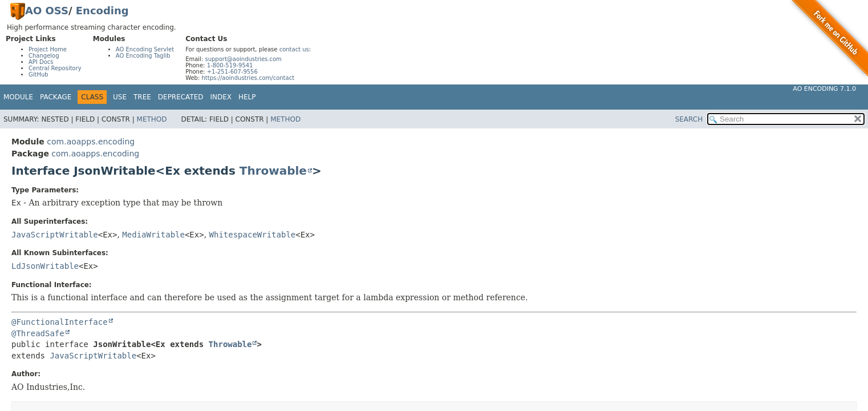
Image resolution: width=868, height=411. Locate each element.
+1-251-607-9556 (232, 72)
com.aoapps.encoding (91, 142)
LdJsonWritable (45, 266)
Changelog (44, 56)
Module (18, 97)
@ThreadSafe (38, 333)
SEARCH (689, 119)
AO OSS (47, 11)
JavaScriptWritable (55, 235)
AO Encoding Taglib (143, 56)
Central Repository (55, 68)
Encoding (102, 11)
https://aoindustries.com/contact (248, 78)
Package (56, 97)
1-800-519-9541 (230, 65)
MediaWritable (153, 235)
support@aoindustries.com (243, 59)
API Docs (41, 62)
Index (221, 97)
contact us (294, 49)
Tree (142, 97)
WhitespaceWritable (253, 235)
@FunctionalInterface (60, 322)
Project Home (48, 49)
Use (120, 97)
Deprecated (181, 97)
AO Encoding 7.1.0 (824, 89)
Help (247, 97)
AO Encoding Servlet (145, 49)
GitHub (38, 74)
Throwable (273, 171)
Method (152, 119)
